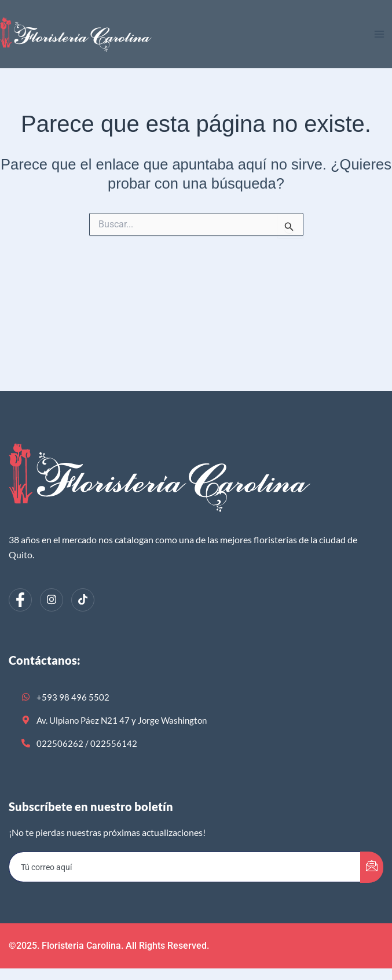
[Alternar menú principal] (379, 34)
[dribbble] (83, 600)
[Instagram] (52, 600)
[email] (185, 867)
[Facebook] (20, 600)
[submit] (372, 867)
